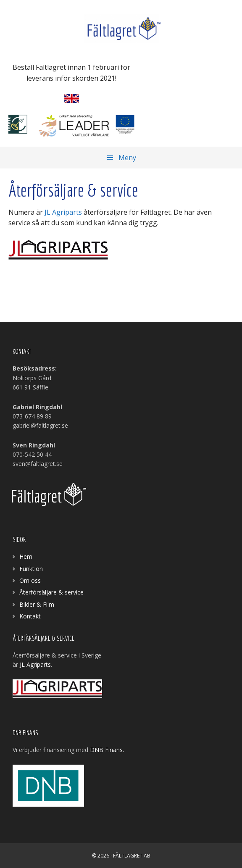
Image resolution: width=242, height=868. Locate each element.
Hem (26, 556)
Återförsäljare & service (51, 592)
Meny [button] (127, 158)
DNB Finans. (108, 750)
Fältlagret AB (121, 29)
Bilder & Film (37, 604)
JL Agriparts (63, 212)
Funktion (31, 569)
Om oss (30, 580)
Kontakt (30, 616)
